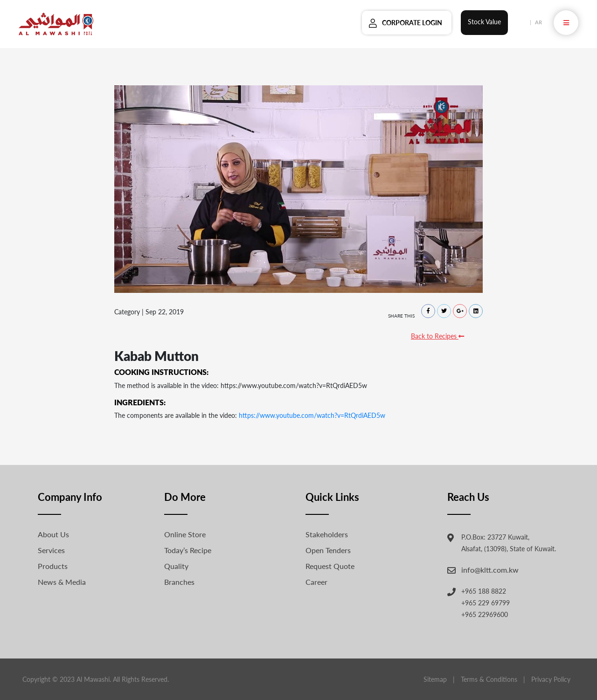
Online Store (185, 534)
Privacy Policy (551, 679)
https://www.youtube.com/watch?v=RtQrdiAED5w (312, 415)
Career (316, 582)
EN (523, 22)
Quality (176, 566)
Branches (179, 582)
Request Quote (330, 566)
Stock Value (484, 22)
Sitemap (435, 679)
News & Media (62, 582)
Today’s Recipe (188, 550)
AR (538, 22)
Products (53, 566)
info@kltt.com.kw (490, 570)
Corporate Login (412, 23)
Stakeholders (327, 534)
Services (51, 550)
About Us (53, 534)
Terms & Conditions (489, 679)
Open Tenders (328, 550)
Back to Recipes (437, 336)
